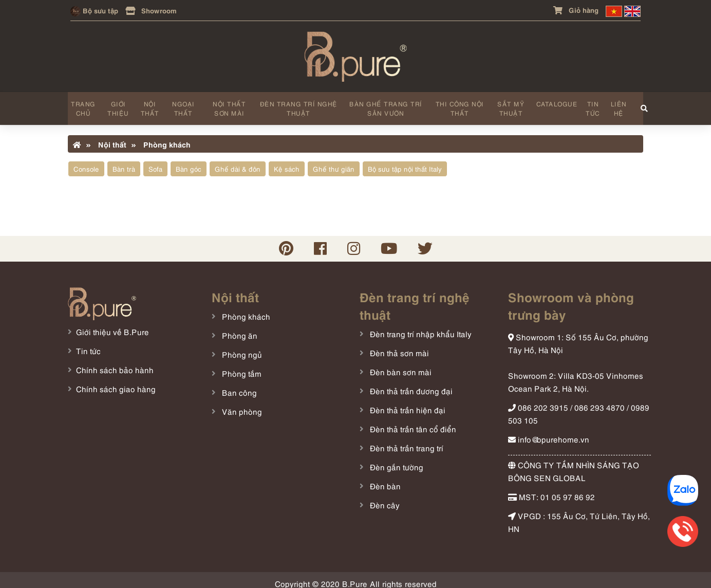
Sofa (155, 162)
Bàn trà (124, 162)
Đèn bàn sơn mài (400, 365)
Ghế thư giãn (334, 162)
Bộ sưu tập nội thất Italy (405, 162)
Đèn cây (384, 498)
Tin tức (590, 105)
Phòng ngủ (241, 347)
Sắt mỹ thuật (508, 105)
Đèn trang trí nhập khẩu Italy (420, 327)
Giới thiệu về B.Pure (113, 325)
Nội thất (149, 105)
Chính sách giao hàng (116, 382)
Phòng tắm (241, 366)
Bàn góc (189, 162)
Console (86, 162)
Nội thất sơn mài (228, 105)
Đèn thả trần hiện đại (407, 403)
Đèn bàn (384, 479)
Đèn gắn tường (396, 460)
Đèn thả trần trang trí (406, 441)
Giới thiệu (118, 105)
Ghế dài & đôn (238, 162)
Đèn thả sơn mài (398, 346)
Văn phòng (241, 405)
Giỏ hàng (576, 10)
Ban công (238, 385)
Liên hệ (615, 105)
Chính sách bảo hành (115, 363)
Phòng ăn (239, 328)
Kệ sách (287, 162)
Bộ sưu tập (94, 10)
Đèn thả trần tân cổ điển (412, 422)
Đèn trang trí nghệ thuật (297, 105)
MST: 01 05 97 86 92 (551, 490)
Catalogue (554, 100)
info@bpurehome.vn (549, 432)
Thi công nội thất (457, 105)
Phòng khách (161, 138)
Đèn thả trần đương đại (410, 384)
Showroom (151, 10)
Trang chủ (83, 105)
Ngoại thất (182, 105)
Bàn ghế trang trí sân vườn (384, 105)
